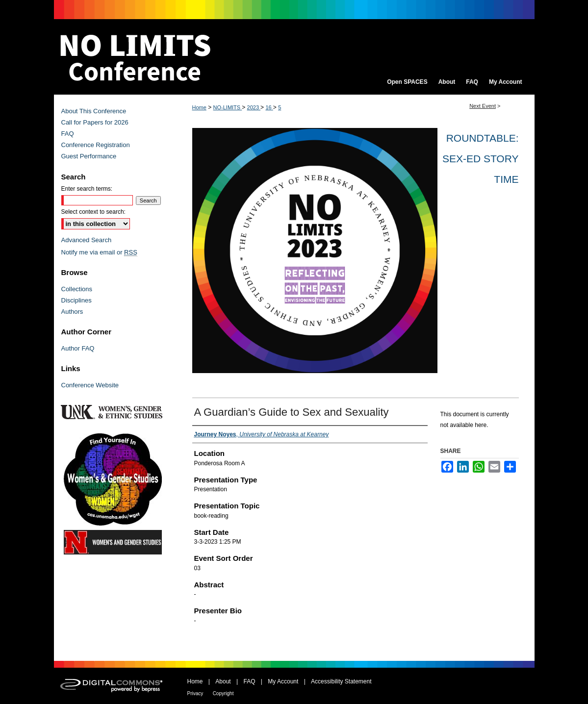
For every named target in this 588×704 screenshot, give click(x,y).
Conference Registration (96, 145)
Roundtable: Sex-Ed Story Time (481, 159)
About (223, 681)
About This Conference (94, 111)
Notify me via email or (99, 252)
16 (269, 107)
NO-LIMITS (228, 107)
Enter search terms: (87, 189)
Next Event (483, 106)
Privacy (195, 693)
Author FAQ (78, 348)
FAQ (68, 134)
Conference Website (90, 385)
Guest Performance (89, 156)
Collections (77, 289)
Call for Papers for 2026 (95, 122)
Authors (72, 312)
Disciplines (77, 300)
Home (199, 107)
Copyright (223, 693)
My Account (283, 681)
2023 (254, 107)
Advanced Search (87, 240)
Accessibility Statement (341, 681)
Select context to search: (93, 212)
